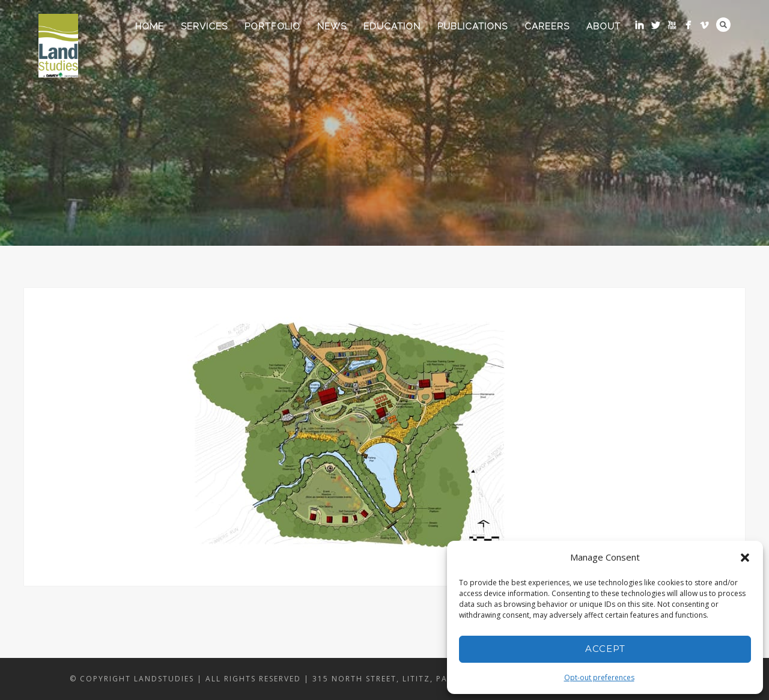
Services (204, 26)
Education (392, 26)
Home (150, 26)
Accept (605, 649)
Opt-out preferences (599, 677)
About (603, 26)
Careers (547, 26)
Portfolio (272, 26)
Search (723, 25)
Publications (473, 26)
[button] (745, 558)
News (332, 26)
